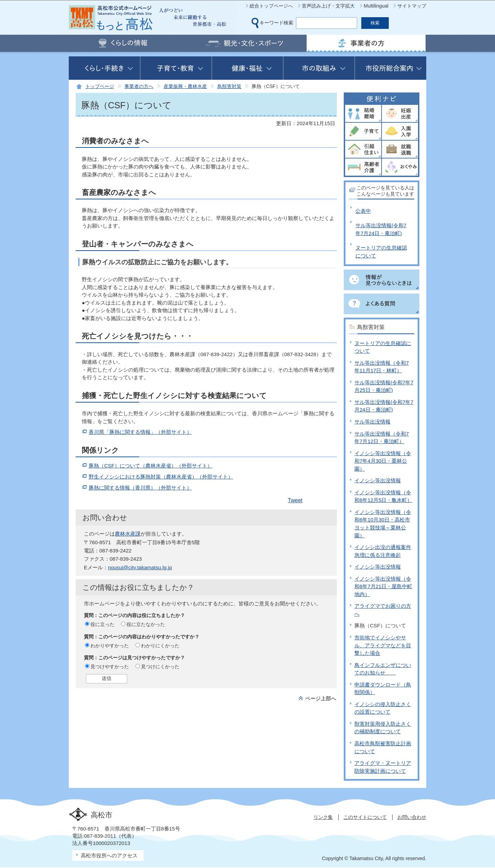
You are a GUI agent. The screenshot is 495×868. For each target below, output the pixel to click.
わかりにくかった (160, 646)
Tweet (295, 500)
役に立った (102, 624)
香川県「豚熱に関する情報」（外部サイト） (140, 432)
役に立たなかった (146, 624)
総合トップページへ (271, 6)
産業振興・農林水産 (185, 86)
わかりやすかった (110, 646)
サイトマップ (412, 6)
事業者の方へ (139, 86)
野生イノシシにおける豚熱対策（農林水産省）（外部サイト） (161, 477)
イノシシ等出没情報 (378, 480)
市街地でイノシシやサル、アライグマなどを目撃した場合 (383, 645)
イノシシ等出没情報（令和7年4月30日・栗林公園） (383, 461)
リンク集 (323, 817)
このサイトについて (365, 817)
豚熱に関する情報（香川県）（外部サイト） (140, 488)
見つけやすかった (110, 667)
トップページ (100, 86)
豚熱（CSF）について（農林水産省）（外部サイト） (151, 466)
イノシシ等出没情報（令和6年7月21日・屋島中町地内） (383, 586)
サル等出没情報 (372, 422)
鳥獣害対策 (229, 86)
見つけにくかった (160, 667)
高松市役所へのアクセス (109, 855)
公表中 (363, 211)
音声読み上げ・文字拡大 (328, 6)
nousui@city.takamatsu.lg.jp (140, 567)
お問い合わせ (412, 817)
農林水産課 (128, 534)
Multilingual (376, 6)
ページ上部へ (321, 698)
